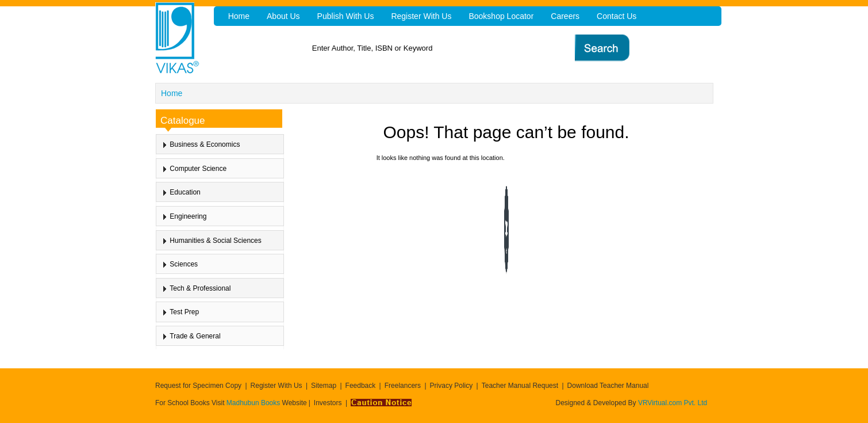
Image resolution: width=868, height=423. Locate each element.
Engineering (188, 216)
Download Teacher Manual (608, 386)
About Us (283, 16)
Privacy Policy (452, 386)
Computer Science (198, 169)
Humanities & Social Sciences (215, 241)
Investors (328, 403)
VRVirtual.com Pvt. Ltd (673, 403)
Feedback (361, 386)
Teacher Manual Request (520, 386)
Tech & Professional (200, 288)
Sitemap (324, 386)
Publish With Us (346, 16)
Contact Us (617, 16)
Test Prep (184, 312)
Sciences (184, 264)
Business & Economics (205, 144)
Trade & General (195, 336)
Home (172, 93)
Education (185, 192)
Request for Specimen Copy (198, 386)
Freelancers (403, 386)
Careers (565, 16)
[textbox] (452, 48)
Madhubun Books (254, 403)
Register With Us (276, 386)
